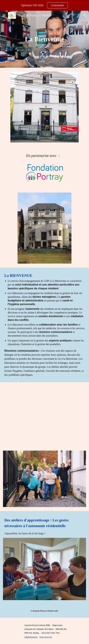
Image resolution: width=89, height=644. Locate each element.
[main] (44, 39)
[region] (44, 5)
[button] (4, 15)
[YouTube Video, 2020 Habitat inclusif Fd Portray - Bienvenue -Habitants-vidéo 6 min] (44, 414)
